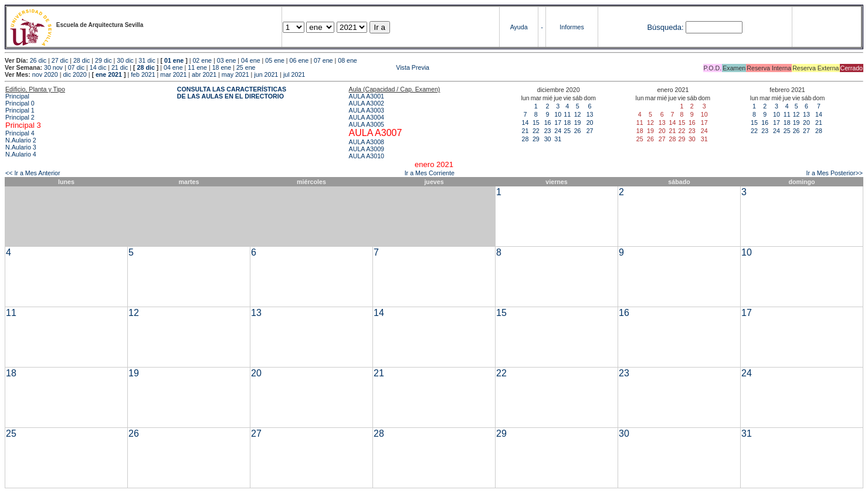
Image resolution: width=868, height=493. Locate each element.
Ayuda (519, 27)
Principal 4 (20, 133)
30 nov (53, 67)
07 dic (76, 67)
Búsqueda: (665, 27)
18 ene (222, 67)
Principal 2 (20, 117)
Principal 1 (20, 110)
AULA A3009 (367, 149)
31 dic (147, 60)
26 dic (38, 60)
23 (548, 131)
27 (590, 131)
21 (525, 131)
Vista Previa (343, 67)
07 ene (323, 60)
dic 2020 (74, 74)
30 (548, 139)
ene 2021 (109, 74)
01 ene (174, 60)
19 (578, 123)
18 (567, 123)
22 (536, 131)
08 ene (347, 60)
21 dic (120, 67)
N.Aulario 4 (21, 154)
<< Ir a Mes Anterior (33, 173)
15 (536, 123)
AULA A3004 (367, 117)
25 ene (246, 67)
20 (590, 123)
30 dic (125, 60)
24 (558, 131)
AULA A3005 (367, 124)
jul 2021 (294, 74)
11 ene (197, 67)
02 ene (202, 60)
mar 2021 (173, 74)
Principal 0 (20, 103)
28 (525, 139)
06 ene (299, 60)
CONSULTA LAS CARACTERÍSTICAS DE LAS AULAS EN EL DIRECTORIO (232, 93)
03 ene (227, 60)
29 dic (103, 60)
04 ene (251, 60)
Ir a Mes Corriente (430, 173)
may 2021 (235, 74)
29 (536, 139)
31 (558, 139)
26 (578, 131)
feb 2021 (143, 74)
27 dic (60, 60)
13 (590, 114)
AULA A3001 (367, 96)
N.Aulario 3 (21, 147)
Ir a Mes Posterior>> (834, 173)
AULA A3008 (367, 142)
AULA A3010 (367, 156)
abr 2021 (204, 74)
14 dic (98, 67)
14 (525, 123)
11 (567, 114)
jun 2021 (266, 74)
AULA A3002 (367, 103)
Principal (17, 96)
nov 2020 (45, 74)
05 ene (275, 60)
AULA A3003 (367, 110)
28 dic (82, 60)
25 (567, 131)
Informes (572, 27)
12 (578, 114)
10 (558, 114)
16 (548, 123)
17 (558, 123)
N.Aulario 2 (21, 140)
